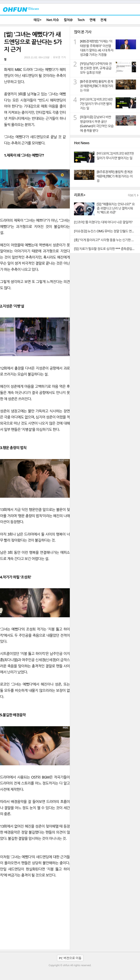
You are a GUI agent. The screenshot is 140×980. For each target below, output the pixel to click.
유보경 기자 (59, 57)
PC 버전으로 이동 (70, 958)
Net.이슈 (53, 20)
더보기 (132, 195)
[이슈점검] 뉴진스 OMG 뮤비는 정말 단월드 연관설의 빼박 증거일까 (107, 231)
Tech (81, 20)
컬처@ (68, 20)
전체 (103, 20)
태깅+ (37, 20)
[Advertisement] (35, 920)
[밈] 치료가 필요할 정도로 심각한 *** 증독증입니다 (106, 249)
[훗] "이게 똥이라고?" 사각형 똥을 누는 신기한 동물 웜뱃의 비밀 (107, 240)
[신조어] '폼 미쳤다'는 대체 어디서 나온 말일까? (103, 222)
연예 (92, 20)
